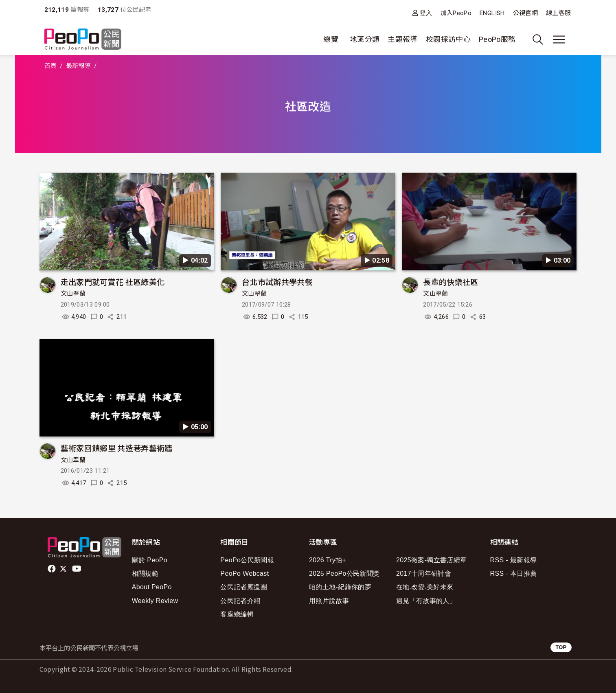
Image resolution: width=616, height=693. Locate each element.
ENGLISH (492, 13)
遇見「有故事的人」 (426, 601)
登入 (426, 13)
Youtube (77, 569)
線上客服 (558, 13)
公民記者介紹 (240, 601)
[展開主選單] (559, 39)
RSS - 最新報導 (514, 560)
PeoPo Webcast (244, 573)
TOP (561, 647)
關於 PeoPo (150, 560)
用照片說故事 (329, 601)
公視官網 (525, 13)
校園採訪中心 (448, 39)
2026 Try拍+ (328, 560)
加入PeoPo (456, 13)
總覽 (331, 39)
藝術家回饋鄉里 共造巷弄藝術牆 (117, 448)
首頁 (51, 66)
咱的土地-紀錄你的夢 (340, 587)
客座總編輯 (237, 614)
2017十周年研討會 (424, 573)
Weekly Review (155, 601)
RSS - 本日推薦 (514, 573)
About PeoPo (152, 587)
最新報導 (78, 66)
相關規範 (145, 573)
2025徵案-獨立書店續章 (432, 560)
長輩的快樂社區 (451, 282)
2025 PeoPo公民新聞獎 (344, 573)
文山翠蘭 (73, 294)
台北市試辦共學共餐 (277, 282)
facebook (52, 569)
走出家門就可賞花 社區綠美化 (113, 282)
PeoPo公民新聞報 (247, 560)
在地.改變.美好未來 (425, 587)
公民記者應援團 (244, 587)
